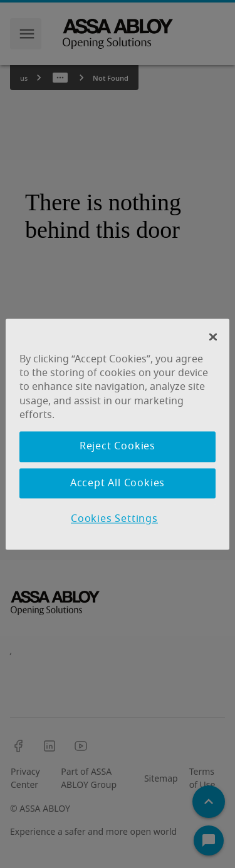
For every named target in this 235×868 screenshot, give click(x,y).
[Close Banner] (213, 337)
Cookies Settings (114, 519)
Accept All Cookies (118, 483)
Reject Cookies (118, 447)
